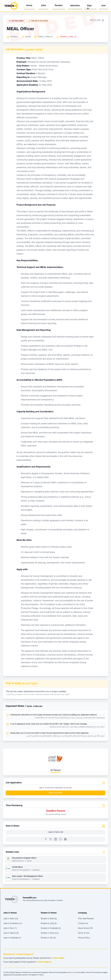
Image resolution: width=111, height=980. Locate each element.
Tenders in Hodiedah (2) (51, 928)
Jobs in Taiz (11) (10, 928)
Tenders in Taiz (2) (48, 938)
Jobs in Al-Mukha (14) (13, 924)
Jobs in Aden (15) (11, 919)
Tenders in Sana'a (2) (50, 933)
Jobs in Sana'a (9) (11, 933)
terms (73, 973)
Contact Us (83, 924)
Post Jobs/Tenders (86, 919)
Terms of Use (84, 933)
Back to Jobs (95, 20)
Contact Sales (58, 958)
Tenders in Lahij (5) (49, 924)
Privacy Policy (84, 938)
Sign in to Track (55, 793)
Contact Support (44, 962)
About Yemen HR (85, 928)
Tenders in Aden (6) (49, 919)
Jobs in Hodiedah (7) (12, 938)
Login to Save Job (55, 832)
